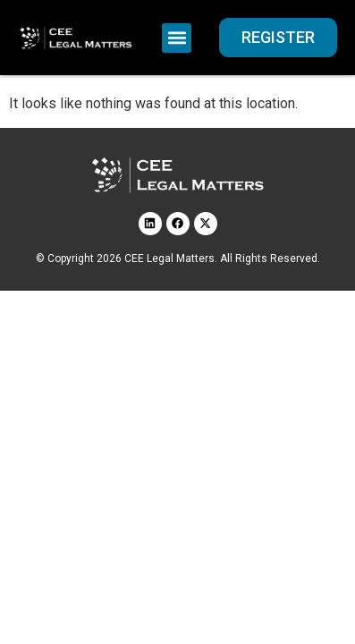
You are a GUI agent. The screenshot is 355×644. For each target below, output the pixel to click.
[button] (177, 38)
